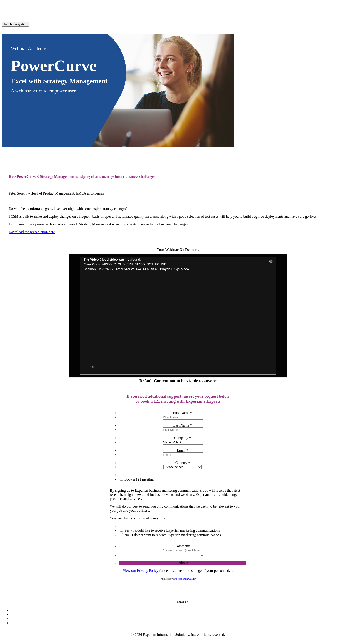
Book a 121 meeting (139, 479)
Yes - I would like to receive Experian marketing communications (172, 530)
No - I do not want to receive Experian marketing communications (172, 535)
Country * (183, 463)
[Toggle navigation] (15, 24)
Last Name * (183, 425)
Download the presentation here (32, 232)
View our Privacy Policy (140, 572)
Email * (183, 450)
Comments (182, 546)
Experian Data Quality (185, 580)
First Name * (183, 413)
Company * (183, 438)
